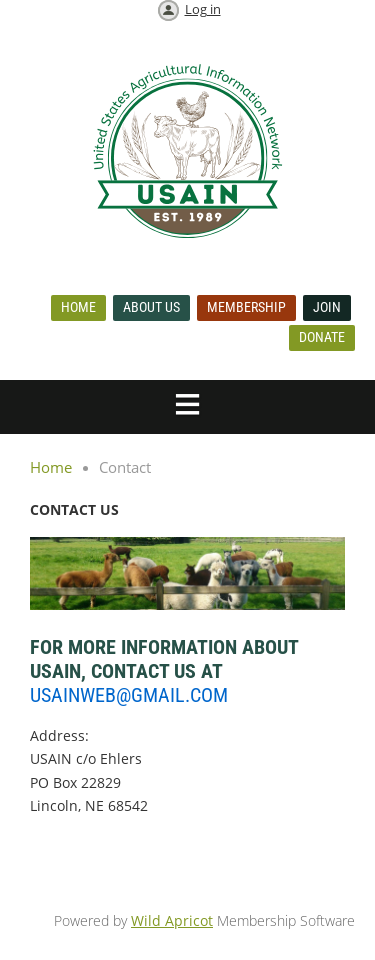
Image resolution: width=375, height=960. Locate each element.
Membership (246, 307)
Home (78, 307)
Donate (322, 337)
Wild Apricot (172, 920)
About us (151, 307)
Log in (203, 9)
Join (327, 307)
